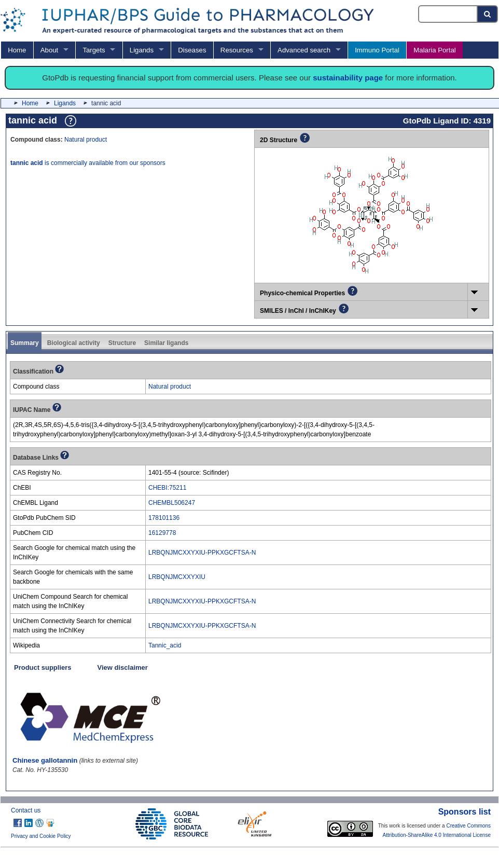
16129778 (162, 533)
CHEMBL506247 (172, 503)
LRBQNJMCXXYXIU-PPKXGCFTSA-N (202, 553)
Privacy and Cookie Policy (41, 836)
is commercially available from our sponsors (88, 163)
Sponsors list (465, 812)
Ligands (142, 50)
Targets (94, 50)
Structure (122, 343)
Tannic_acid (165, 645)
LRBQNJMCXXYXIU (177, 577)
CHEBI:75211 (167, 488)
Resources (237, 50)
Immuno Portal (377, 50)
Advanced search (304, 50)
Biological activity (74, 343)
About (49, 50)
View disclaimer (123, 667)
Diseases (192, 50)
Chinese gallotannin (45, 760)
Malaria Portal (434, 50)
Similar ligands (166, 343)
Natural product (86, 140)
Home (17, 50)
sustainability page (348, 78)
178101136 (164, 518)
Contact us (26, 810)
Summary (25, 343)
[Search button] (488, 14)
